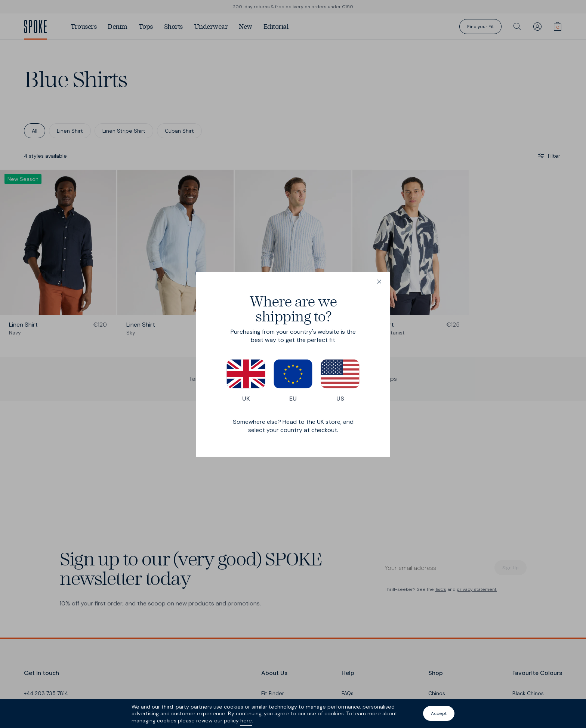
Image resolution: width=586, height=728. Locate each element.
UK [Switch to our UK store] (246, 381)
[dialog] (293, 364)
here (246, 721)
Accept (439, 713)
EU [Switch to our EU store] (293, 381)
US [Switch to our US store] (340, 381)
